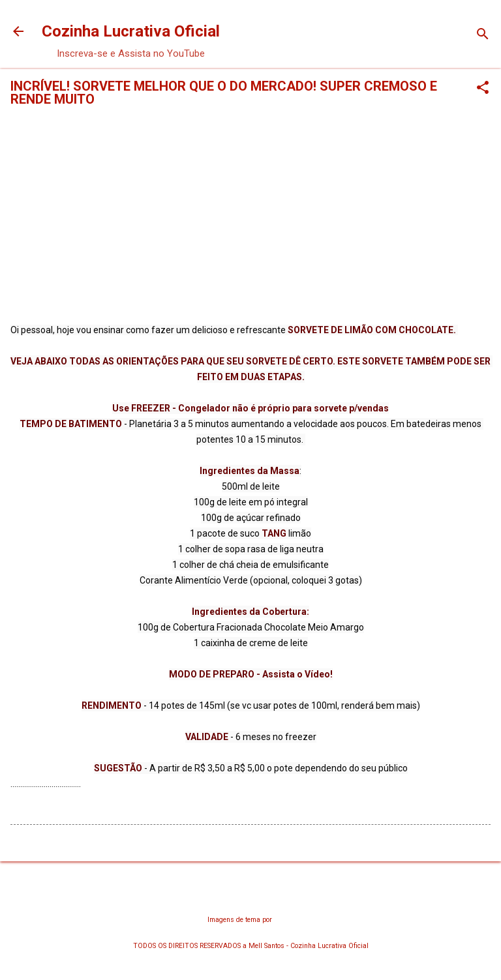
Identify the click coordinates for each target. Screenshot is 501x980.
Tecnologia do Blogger (251, 895)
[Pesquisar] (483, 36)
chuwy (284, 920)
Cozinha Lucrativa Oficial (131, 31)
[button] (483, 89)
